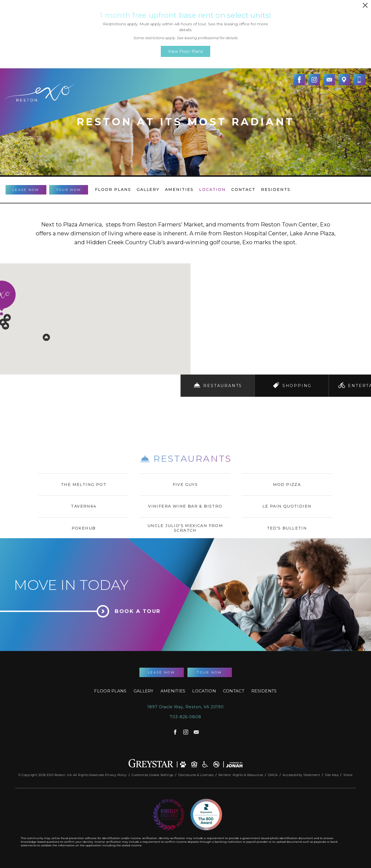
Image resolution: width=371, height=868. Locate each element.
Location (212, 189)
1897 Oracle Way (185, 707)
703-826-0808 (185, 717)
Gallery (148, 189)
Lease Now (26, 190)
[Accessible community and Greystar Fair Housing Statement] (205, 763)
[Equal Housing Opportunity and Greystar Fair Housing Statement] (194, 763)
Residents (276, 189)
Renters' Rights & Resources (241, 774)
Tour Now (69, 190)
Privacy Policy (116, 774)
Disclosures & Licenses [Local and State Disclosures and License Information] (196, 774)
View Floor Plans (185, 51)
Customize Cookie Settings (153, 774)
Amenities (179, 189)
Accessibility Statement (302, 774)
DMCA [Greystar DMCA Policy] (273, 774)
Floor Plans (113, 189)
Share (348, 774)
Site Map (332, 774)
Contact (244, 189)
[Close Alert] (365, 5)
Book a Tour (138, 611)
